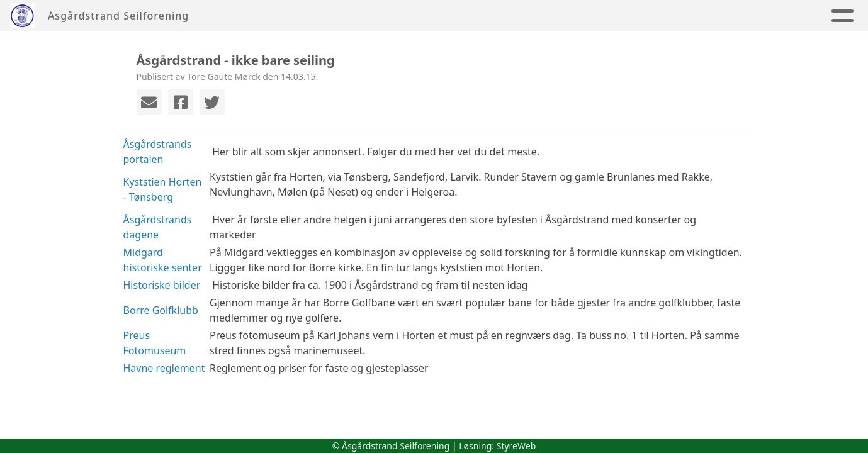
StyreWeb (516, 446)
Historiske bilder (162, 285)
